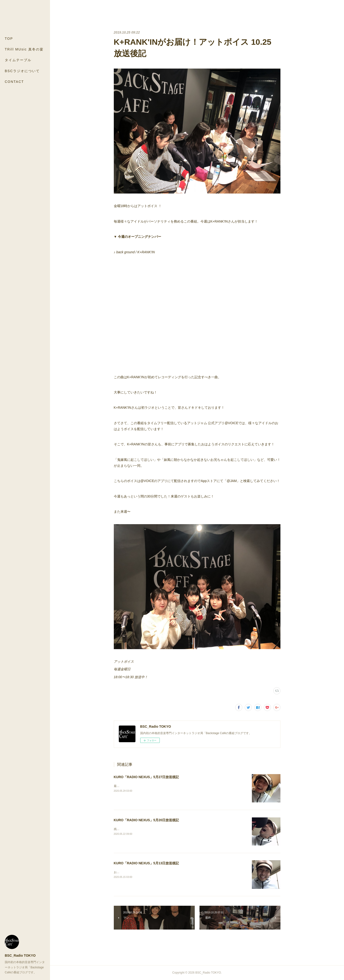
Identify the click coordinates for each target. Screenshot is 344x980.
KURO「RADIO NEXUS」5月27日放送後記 (146, 777)
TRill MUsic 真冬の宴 (24, 49)
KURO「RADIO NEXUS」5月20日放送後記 (146, 820)
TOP (9, 39)
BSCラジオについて (22, 71)
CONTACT (14, 82)
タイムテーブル (18, 60)
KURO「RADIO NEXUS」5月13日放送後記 (146, 863)
